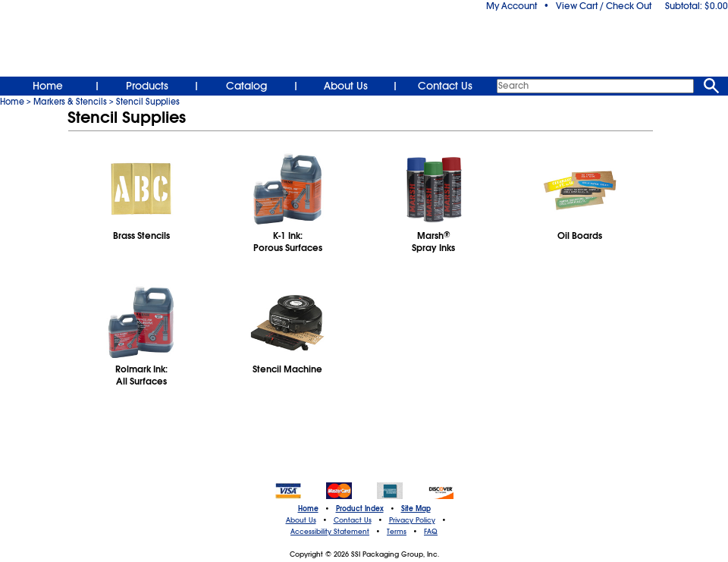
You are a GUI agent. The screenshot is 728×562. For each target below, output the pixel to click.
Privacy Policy (412, 520)
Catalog (246, 86)
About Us (346, 86)
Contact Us (445, 86)
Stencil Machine (287, 369)
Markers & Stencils (70, 102)
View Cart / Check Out (604, 6)
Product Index (360, 509)
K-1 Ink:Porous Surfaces (288, 242)
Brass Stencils (141, 236)
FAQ (431, 532)
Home (48, 86)
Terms (397, 532)
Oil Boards (580, 236)
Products (147, 86)
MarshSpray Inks (433, 242)
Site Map (416, 509)
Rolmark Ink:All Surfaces (141, 375)
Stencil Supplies (148, 102)
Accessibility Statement (330, 532)
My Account (511, 6)
